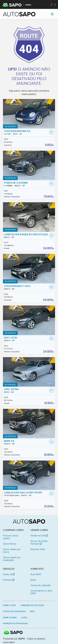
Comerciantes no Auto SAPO (41, 592)
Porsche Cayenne (26, 184)
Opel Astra (26, 391)
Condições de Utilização (32, 605)
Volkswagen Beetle (26, 132)
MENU (28, 5)
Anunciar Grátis (38, 549)
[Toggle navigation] (52, 14)
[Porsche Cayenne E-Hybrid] (29, 165)
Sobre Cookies (10, 618)
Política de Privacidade (14, 611)
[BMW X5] (29, 424)
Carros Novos (9, 544)
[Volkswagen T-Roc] (29, 269)
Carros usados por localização (12, 559)
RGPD (32, 611)
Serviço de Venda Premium (39, 542)
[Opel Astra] (29, 372)
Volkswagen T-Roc (26, 287)
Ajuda (33, 580)
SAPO (13, 633)
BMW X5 (26, 442)
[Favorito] (52, 132)
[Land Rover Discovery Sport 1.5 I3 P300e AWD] (29, 475)
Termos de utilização (41, 585)
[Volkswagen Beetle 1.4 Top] (29, 114)
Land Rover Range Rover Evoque (26, 236)
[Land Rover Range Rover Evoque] (29, 217)
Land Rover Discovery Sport (26, 494)
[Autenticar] (52, 5)
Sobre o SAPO (9, 605)
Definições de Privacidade (15, 624)
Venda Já (9, 574)
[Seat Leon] (29, 320)
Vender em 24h (39, 536)
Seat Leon (26, 339)
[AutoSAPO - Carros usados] (19, 14)
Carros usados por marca (12, 551)
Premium (9, 580)
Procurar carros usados (11, 537)
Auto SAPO (36, 574)
